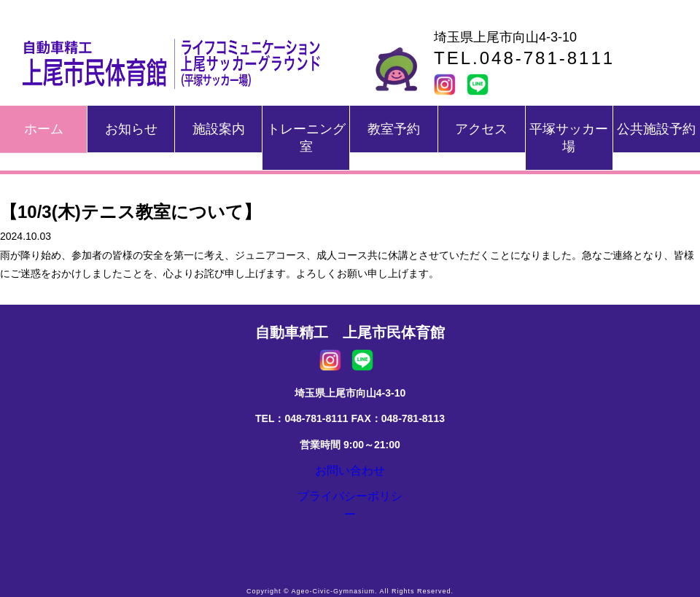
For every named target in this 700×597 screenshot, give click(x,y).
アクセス (481, 129)
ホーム (44, 129)
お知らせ (131, 129)
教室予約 (394, 129)
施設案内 (219, 129)
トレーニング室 (306, 138)
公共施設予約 (656, 129)
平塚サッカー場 (569, 138)
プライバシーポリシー (350, 507)
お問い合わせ (350, 474)
